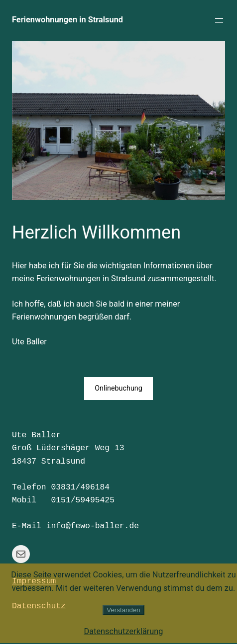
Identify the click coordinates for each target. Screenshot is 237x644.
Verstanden (123, 610)
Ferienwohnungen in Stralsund (67, 20)
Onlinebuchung (118, 388)
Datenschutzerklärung (123, 631)
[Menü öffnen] (219, 20)
